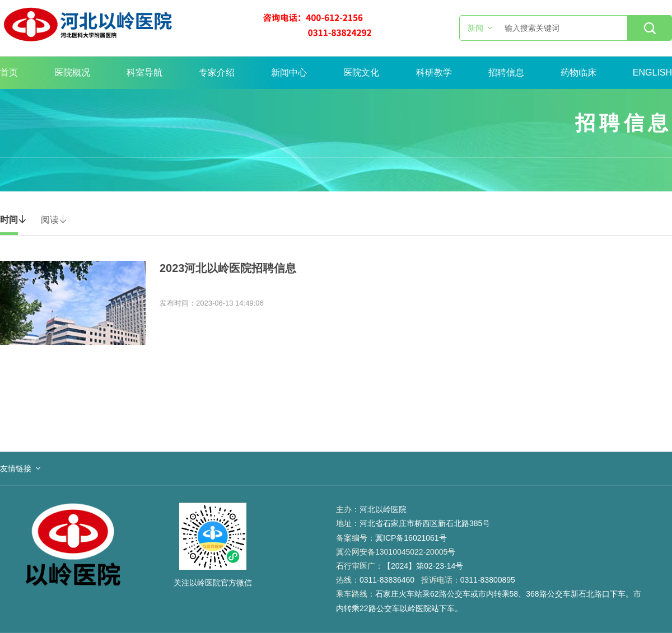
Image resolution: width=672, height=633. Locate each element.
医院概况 (72, 72)
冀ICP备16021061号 (411, 538)
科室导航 (144, 72)
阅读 (54, 219)
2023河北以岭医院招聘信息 (228, 268)
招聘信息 (506, 72)
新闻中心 (289, 72)
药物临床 (578, 72)
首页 (9, 72)
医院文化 (361, 72)
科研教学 (434, 72)
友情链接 (16, 468)
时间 (13, 219)
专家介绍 (217, 72)
